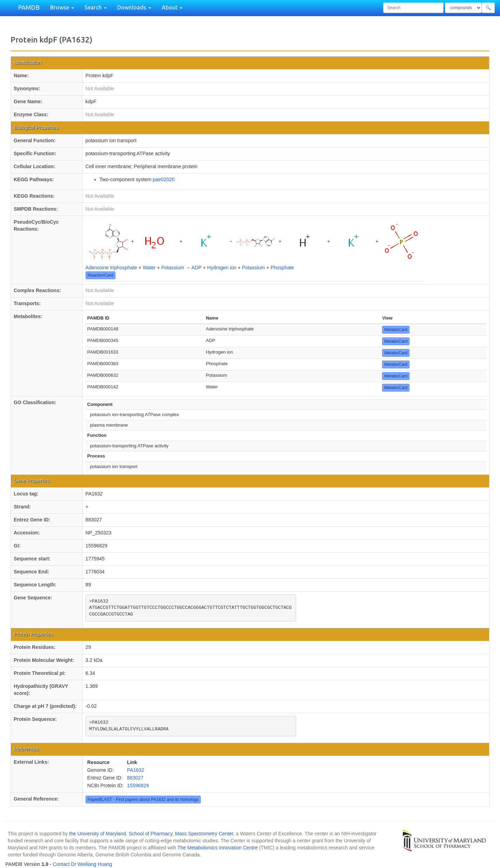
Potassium (172, 268)
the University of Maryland (98, 834)
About (172, 7)
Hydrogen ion (222, 268)
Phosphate (282, 268)
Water (149, 268)
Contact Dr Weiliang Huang (82, 864)
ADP (197, 268)
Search (96, 7)
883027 (135, 778)
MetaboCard (396, 330)
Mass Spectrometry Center (204, 834)
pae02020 (164, 179)
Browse (62, 7)
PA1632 (136, 770)
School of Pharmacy (151, 834)
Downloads (134, 7)
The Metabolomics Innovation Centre (218, 848)
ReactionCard (101, 275)
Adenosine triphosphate (111, 268)
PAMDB (29, 7)
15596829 (138, 785)
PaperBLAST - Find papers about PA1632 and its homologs (143, 800)
